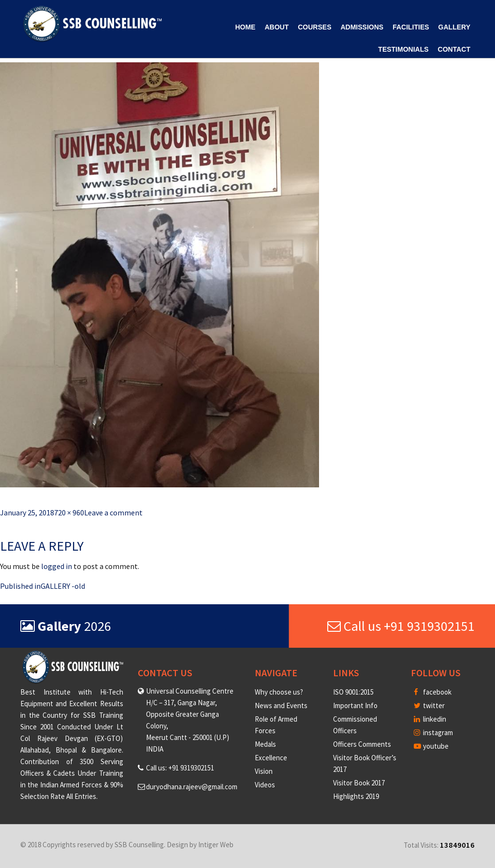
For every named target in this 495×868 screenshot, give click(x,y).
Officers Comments (362, 744)
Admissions (362, 27)
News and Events (281, 705)
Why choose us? (279, 692)
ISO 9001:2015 (353, 692)
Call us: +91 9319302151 (180, 768)
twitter (429, 705)
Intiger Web (216, 845)
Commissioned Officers (355, 725)
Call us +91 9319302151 (401, 626)
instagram (433, 733)
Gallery (454, 27)
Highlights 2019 (356, 796)
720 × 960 (69, 512)
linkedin (430, 719)
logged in (57, 566)
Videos (265, 785)
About (277, 27)
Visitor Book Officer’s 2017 (365, 763)
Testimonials (403, 49)
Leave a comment (113, 512)
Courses (314, 27)
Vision (264, 771)
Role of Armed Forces (276, 725)
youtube (431, 746)
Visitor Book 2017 (359, 783)
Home (245, 27)
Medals (265, 744)
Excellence (271, 758)
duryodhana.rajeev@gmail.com (192, 787)
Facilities (411, 27)
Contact (454, 49)
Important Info (355, 705)
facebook (433, 692)
